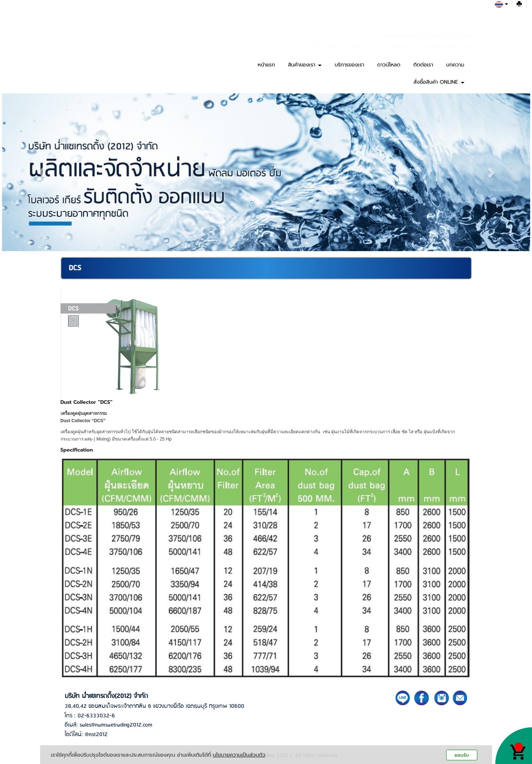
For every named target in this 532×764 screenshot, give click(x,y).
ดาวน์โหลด (389, 65)
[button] (41, 172)
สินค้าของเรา (305, 65)
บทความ (455, 65)
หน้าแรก (266, 65)
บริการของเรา (349, 65)
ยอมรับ (462, 755)
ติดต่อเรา (423, 65)
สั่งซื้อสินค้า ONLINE (439, 82)
